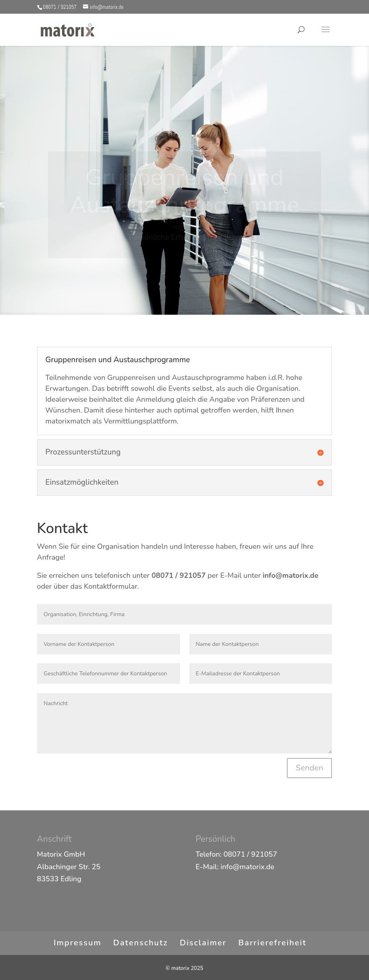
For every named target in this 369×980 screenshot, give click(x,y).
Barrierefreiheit (273, 943)
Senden (309, 768)
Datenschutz (141, 943)
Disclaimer (203, 943)
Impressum (78, 943)
